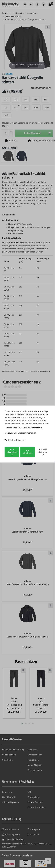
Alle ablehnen (28, 452)
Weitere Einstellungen (15, 440)
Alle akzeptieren (12, 452)
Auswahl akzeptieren (43, 452)
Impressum (31, 433)
